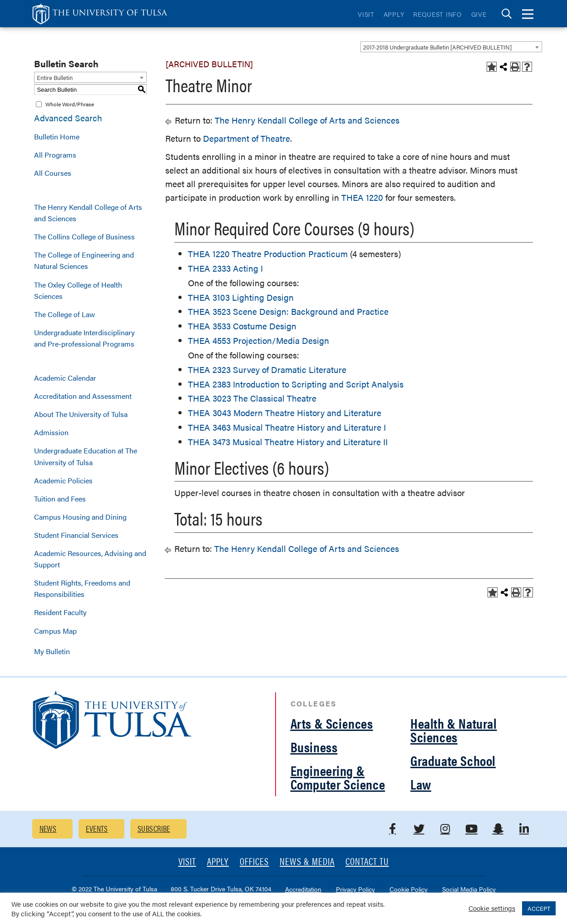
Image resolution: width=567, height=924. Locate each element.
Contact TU (367, 862)
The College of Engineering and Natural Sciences (84, 260)
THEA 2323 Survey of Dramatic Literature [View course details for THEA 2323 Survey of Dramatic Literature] (267, 370)
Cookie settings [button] (492, 908)
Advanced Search (68, 118)
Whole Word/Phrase (70, 104)
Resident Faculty (60, 612)
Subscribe (154, 828)
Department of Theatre (247, 138)
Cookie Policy (409, 890)
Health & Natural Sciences (454, 730)
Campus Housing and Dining (80, 517)
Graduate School (453, 760)
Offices (254, 862)
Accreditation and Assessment (83, 396)
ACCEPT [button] (539, 908)
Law (421, 784)
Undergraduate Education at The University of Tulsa (86, 456)
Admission (51, 432)
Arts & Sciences (332, 723)
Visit (366, 14)
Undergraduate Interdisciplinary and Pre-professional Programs (84, 338)
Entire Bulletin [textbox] (55, 77)
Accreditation (303, 890)
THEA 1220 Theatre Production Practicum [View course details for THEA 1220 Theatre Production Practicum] (268, 254)
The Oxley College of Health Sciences (78, 290)
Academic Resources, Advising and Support (90, 559)
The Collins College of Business (84, 236)
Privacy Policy (355, 890)
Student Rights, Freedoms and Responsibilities (82, 588)
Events (97, 828)
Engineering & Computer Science (338, 777)
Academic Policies (63, 480)
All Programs (55, 155)
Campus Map (55, 631)
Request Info (437, 14)
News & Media (307, 862)
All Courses (53, 173)
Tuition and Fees (60, 499)
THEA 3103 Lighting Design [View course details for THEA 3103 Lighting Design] (241, 297)
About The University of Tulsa (81, 414)
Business (314, 747)
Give (479, 14)
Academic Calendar (65, 378)
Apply (394, 14)
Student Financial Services (76, 535)
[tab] (507, 14)
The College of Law (64, 314)
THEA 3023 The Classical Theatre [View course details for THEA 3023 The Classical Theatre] (252, 398)
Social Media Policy (469, 890)
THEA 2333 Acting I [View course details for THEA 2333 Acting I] (225, 268)
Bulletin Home (57, 137)
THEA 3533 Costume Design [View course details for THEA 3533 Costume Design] (242, 326)
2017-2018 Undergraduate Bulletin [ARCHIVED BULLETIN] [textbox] (437, 47)
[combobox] (451, 47)
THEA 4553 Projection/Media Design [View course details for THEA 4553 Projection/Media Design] (259, 340)
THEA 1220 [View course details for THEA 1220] (362, 197)
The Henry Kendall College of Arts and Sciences (88, 213)
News (48, 828)
